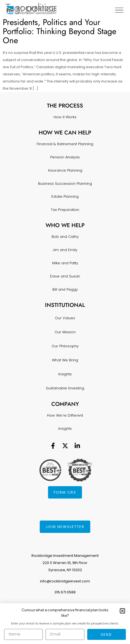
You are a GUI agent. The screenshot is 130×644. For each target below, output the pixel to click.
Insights (65, 374)
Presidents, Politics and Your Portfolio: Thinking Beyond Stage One (59, 31)
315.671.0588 (65, 592)
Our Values (65, 318)
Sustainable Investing (65, 388)
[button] (122, 611)
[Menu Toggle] (119, 10)
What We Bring (65, 360)
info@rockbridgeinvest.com (65, 581)
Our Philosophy (65, 346)
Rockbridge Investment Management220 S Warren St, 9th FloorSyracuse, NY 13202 (65, 563)
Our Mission (65, 332)
